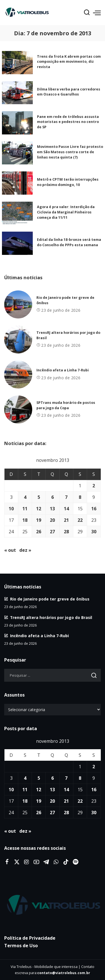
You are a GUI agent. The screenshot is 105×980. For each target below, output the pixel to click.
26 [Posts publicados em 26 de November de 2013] (39, 532)
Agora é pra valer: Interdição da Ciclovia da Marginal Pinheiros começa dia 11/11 (66, 212)
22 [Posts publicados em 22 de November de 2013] (80, 520)
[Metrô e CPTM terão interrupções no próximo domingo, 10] (17, 183)
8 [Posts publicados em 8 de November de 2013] (80, 497)
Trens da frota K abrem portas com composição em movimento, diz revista (69, 62)
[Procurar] (87, 13)
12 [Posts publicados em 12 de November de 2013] (39, 509)
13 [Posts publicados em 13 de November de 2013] (52, 509)
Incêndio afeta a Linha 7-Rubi (63, 370)
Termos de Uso (21, 946)
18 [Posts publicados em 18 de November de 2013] (25, 520)
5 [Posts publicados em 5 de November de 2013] (39, 497)
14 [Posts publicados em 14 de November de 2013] (66, 509)
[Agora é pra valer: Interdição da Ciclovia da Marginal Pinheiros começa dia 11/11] (17, 213)
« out (10, 550)
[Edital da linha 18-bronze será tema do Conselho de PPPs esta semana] (17, 243)
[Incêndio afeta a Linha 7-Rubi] (18, 374)
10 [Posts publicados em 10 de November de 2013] (11, 509)
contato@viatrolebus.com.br (64, 973)
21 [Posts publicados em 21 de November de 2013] (66, 520)
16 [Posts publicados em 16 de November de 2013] (94, 509)
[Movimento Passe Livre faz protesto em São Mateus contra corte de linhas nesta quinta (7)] (17, 153)
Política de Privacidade (30, 938)
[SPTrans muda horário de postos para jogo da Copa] (18, 409)
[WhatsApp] (56, 862)
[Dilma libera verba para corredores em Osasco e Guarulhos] (17, 93)
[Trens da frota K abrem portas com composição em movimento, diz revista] (17, 63)
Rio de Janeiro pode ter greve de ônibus (50, 599)
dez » (25, 550)
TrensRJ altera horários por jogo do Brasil (51, 617)
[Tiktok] (66, 862)
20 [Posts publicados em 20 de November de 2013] (52, 520)
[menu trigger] (97, 13)
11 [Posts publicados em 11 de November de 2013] (25, 509)
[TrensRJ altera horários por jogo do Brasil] (18, 339)
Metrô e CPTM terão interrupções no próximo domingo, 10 (68, 182)
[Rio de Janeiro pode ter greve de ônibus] (18, 304)
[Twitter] (17, 862)
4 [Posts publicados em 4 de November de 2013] (25, 497)
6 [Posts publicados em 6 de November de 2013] (53, 497)
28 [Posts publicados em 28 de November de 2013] (66, 532)
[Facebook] (7, 862)
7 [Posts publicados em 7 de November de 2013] (66, 497)
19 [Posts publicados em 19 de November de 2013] (39, 520)
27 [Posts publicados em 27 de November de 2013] (52, 532)
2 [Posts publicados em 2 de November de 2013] (94, 486)
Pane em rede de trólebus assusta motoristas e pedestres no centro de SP (68, 122)
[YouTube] (36, 862)
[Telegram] (46, 862)
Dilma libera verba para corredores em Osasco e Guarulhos (69, 92)
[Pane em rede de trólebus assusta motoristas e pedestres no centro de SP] (17, 123)
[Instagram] (27, 862)
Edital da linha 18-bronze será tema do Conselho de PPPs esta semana (69, 242)
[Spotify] (76, 862)
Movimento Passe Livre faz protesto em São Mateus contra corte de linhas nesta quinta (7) (70, 152)
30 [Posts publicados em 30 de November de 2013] (94, 532)
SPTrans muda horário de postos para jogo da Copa (66, 405)
